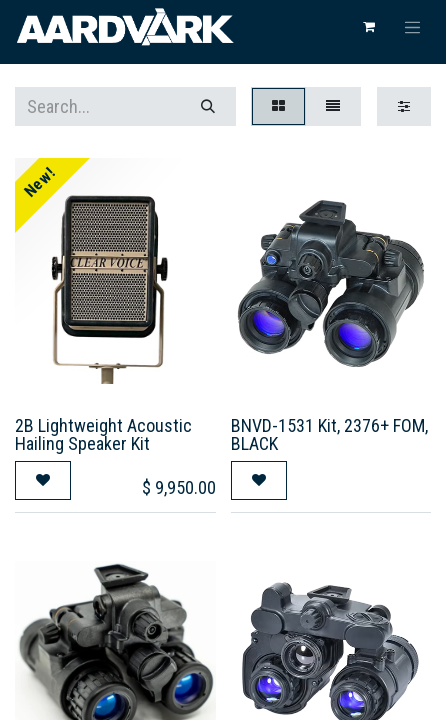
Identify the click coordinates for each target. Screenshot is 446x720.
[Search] (208, 106)
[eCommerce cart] (369, 27)
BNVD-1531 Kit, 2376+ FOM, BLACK (329, 434)
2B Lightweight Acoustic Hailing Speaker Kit (103, 434)
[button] (43, 480)
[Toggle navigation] (413, 27)
